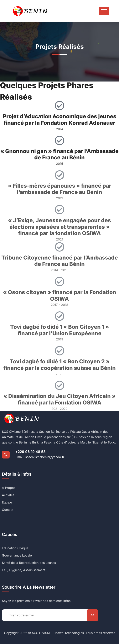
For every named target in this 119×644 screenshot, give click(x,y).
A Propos (9, 488)
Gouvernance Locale (17, 555)
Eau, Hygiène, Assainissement (24, 570)
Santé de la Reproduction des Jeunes (29, 563)
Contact (8, 510)
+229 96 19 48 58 (31, 452)
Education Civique (15, 548)
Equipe (7, 502)
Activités (8, 495)
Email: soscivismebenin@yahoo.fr (40, 457)
